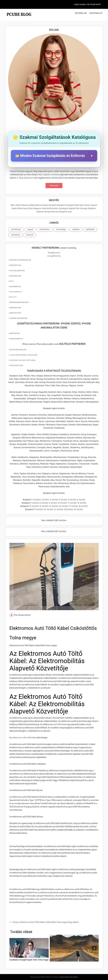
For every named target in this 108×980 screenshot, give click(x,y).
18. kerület (83, 506)
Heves (26, 208)
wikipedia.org (15, 308)
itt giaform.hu (54, 253)
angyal (30, 229)
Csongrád (70, 205)
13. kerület (34, 506)
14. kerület (44, 506)
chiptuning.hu (16, 292)
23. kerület (78, 509)
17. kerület (73, 506)
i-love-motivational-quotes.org (23, 355)
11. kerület (72, 503)
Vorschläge (61, 229)
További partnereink (18, 318)
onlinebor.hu (15, 286)
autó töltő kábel (60, 724)
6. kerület (81, 500)
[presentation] (94, 948)
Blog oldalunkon (26, 178)
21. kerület (59, 509)
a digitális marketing (51, 175)
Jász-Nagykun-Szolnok (39, 208)
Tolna (53, 212)
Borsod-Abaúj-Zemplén (46, 205)
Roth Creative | (62, 977)
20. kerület (48, 509)
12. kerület (82, 503)
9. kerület (53, 503)
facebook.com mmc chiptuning (23, 360)
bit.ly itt (13, 297)
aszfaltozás (16, 229)
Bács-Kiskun (16, 205)
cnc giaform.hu (54, 256)
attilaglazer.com (17, 271)
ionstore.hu (15, 333)
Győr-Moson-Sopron (88, 205)
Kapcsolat (96, 13)
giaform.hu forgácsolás (20, 260)
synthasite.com (16, 366)
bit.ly (12, 281)
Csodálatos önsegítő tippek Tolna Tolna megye (29, 960)
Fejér (77, 205)
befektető (90, 229)
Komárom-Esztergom (59, 208)
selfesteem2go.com (18, 350)
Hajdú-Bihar (17, 208)
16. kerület (64, 506)
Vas (57, 212)
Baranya (26, 205)
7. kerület (35, 503)
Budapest (61, 205)
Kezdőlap (81, 13)
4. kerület (63, 500)
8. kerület (44, 503)
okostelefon (45, 229)
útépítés (76, 229)
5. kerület (72, 500)
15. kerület (54, 506)
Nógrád (72, 208)
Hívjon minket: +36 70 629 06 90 (87, 4)
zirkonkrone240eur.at (19, 302)
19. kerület (38, 509)
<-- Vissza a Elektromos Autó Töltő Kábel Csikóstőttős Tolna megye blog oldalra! (44, 922)
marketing (15, 235)
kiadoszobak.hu (16, 339)
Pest (78, 208)
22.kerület (68, 509)
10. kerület (62, 503)
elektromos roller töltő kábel (24, 738)
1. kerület (36, 500)
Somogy (84, 208)
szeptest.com (15, 265)
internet (30, 235)
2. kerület (45, 500)
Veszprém (63, 212)
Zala (70, 212)
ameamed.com (15, 276)
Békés (33, 205)
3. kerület (54, 500)
